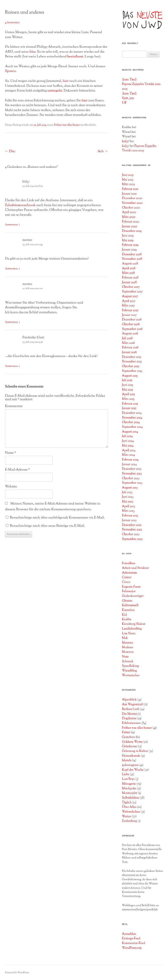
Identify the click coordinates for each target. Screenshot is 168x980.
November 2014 (132, 418)
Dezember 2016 (132, 320)
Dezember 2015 (132, 357)
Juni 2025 (128, 175)
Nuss (125, 657)
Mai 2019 (128, 240)
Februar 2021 (130, 189)
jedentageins (130, 765)
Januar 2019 (129, 250)
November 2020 (132, 203)
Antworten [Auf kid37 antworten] (11, 225)
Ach (103, 151)
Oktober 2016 (131, 324)
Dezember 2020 (132, 198)
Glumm (127, 601)
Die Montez (130, 714)
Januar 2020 (129, 226)
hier (66, 81)
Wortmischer (131, 675)
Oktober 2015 (131, 366)
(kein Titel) (129, 80)
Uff (124, 103)
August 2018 (130, 264)
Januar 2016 (129, 352)
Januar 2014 (129, 464)
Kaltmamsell (130, 605)
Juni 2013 (128, 497)
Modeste (128, 647)
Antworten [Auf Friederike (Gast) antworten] (11, 366)
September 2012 (132, 539)
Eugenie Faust (131, 587)
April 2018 (129, 268)
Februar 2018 (130, 278)
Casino (127, 577)
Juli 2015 (127, 380)
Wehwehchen (131, 812)
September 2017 (132, 292)
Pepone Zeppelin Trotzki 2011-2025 (139, 148)
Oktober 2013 (131, 478)
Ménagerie (129, 784)
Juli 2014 (127, 436)
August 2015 (130, 376)
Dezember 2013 (132, 469)
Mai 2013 (128, 502)
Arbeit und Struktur (135, 568)
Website (11, 487)
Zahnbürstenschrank (20, 205)
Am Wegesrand (132, 704)
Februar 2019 (130, 245)
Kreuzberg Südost (134, 624)
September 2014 (132, 427)
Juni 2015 (128, 385)
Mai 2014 (128, 446)
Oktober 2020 (131, 208)
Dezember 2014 (132, 413)
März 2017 (128, 306)
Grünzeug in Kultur (135, 751)
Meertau (127, 643)
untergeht (55, 91)
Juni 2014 (128, 441)
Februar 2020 (130, 222)
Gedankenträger (133, 596)
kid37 (26, 182)
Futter (126, 732)
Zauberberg (129, 821)
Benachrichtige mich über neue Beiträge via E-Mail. (47, 526)
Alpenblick (129, 700)
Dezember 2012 (132, 525)
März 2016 (128, 343)
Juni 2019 (128, 236)
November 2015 (132, 362)
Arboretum (129, 573)
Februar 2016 (130, 348)
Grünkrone (129, 746)
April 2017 (129, 301)
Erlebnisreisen (131, 723)
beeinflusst (75, 57)
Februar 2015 (130, 404)
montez (27, 240)
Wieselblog (129, 671)
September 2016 (132, 329)
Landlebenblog (132, 629)
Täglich (127, 803)
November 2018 (132, 259)
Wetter (127, 816)
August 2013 (130, 488)
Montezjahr (129, 793)
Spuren (10, 71)
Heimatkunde (131, 756)
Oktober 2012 (131, 534)
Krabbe (127, 619)
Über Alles (129, 807)
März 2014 (128, 455)
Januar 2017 (129, 315)
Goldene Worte (132, 742)
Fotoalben (129, 563)
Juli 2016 (127, 338)
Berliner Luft (131, 709)
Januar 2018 (129, 282)
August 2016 (130, 334)
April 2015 (128, 394)
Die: (10, 151)
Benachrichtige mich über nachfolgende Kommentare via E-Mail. (57, 518)
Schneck (128, 661)
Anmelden (129, 934)
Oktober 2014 (131, 422)
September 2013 (132, 483)
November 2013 (132, 474)
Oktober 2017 (131, 287)
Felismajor (129, 591)
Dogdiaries (129, 718)
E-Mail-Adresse (17, 470)
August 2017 (130, 296)
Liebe (126, 774)
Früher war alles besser (67, 125)
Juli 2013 (127, 492)
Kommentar (14, 406)
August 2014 (130, 432)
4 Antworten (12, 23)
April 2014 (129, 450)
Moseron (128, 652)
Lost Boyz (128, 779)
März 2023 (128, 184)
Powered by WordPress (17, 973)
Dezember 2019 (132, 231)
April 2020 (129, 212)
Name (10, 453)
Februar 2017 (130, 310)
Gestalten (128, 737)
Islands (127, 760)
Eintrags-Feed (131, 938)
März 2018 (128, 273)
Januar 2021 (129, 194)
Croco (126, 582)
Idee (33, 52)
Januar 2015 (129, 408)
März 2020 (129, 217)
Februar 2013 (130, 516)
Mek (125, 638)
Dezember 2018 (132, 254)
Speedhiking (130, 666)
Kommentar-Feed (134, 943)
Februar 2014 (130, 460)
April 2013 (128, 506)
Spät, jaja (128, 98)
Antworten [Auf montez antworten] (11, 269)
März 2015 (128, 399)
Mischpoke (129, 789)
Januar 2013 (129, 520)
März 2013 (128, 511)
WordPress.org (132, 948)
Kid (124, 615)
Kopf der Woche (133, 770)
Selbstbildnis (131, 798)
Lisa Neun (129, 633)
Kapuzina (128, 610)
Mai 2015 (127, 390)
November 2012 (132, 530)
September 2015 (132, 371)
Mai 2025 (128, 180)
